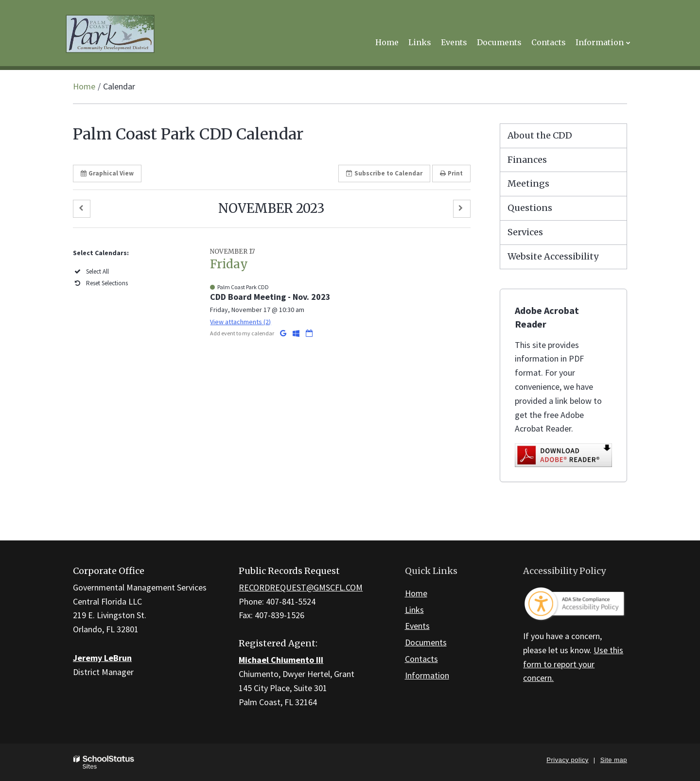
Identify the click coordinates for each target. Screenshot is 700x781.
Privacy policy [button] (567, 760)
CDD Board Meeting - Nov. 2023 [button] (270, 297)
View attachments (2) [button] (240, 322)
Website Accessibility (553, 256)
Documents (426, 642)
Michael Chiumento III (281, 660)
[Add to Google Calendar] (284, 333)
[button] (82, 209)
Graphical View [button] (107, 173)
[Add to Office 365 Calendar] (297, 333)
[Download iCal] (309, 333)
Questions (530, 208)
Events (417, 626)
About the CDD (540, 135)
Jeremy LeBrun (102, 658)
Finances (527, 160)
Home (84, 86)
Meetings (528, 183)
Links (414, 610)
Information (427, 675)
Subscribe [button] (384, 173)
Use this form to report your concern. (573, 664)
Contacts (421, 659)
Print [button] (451, 173)
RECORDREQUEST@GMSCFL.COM (301, 587)
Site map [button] (614, 760)
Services (525, 232)
